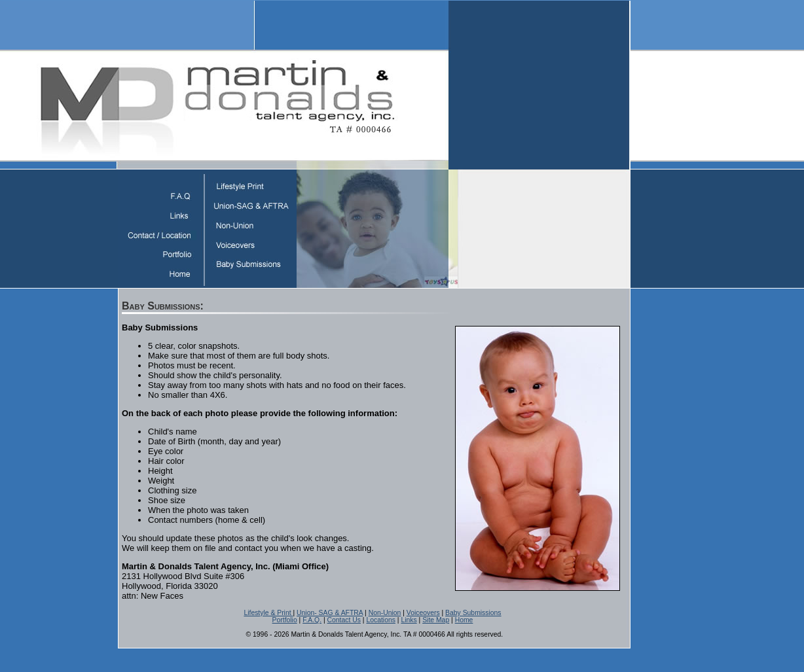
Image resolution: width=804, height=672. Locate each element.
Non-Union (385, 613)
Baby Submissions (473, 613)
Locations (380, 620)
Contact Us (344, 620)
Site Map (436, 620)
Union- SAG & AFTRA (330, 613)
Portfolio (285, 620)
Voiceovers (423, 613)
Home (464, 620)
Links (409, 620)
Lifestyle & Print (268, 613)
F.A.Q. (312, 620)
